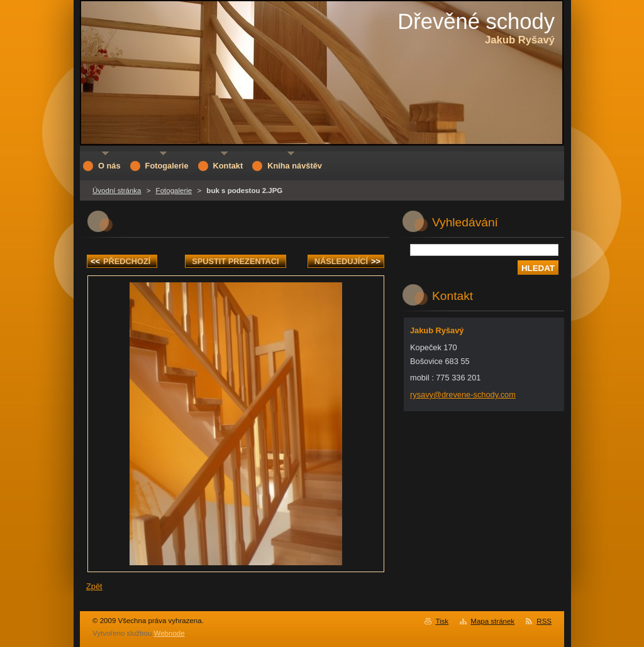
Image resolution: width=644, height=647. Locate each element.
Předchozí (120, 261)
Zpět (94, 586)
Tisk (442, 621)
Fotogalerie (174, 191)
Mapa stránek (492, 621)
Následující (347, 261)
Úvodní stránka (117, 191)
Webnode (169, 633)
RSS (544, 621)
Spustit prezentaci (235, 261)
